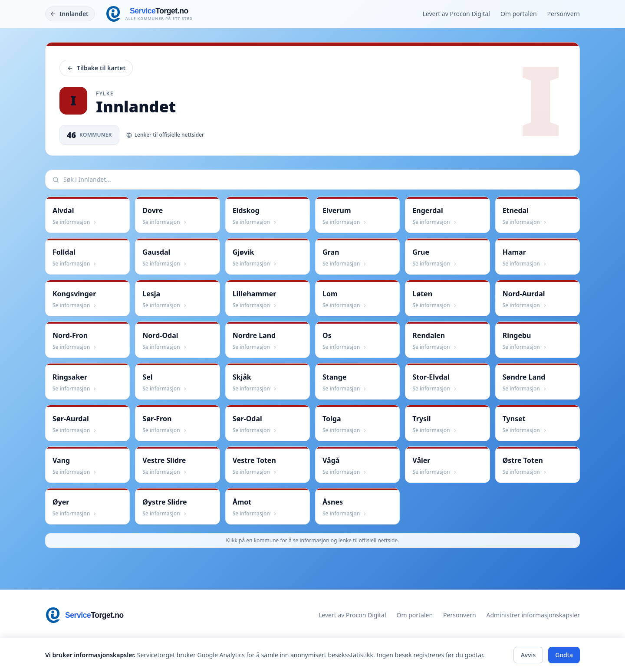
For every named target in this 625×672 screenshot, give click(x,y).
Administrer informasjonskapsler (533, 615)
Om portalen (519, 14)
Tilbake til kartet (96, 68)
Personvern (564, 14)
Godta (564, 655)
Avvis (528, 655)
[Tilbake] (70, 14)
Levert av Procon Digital (456, 14)
